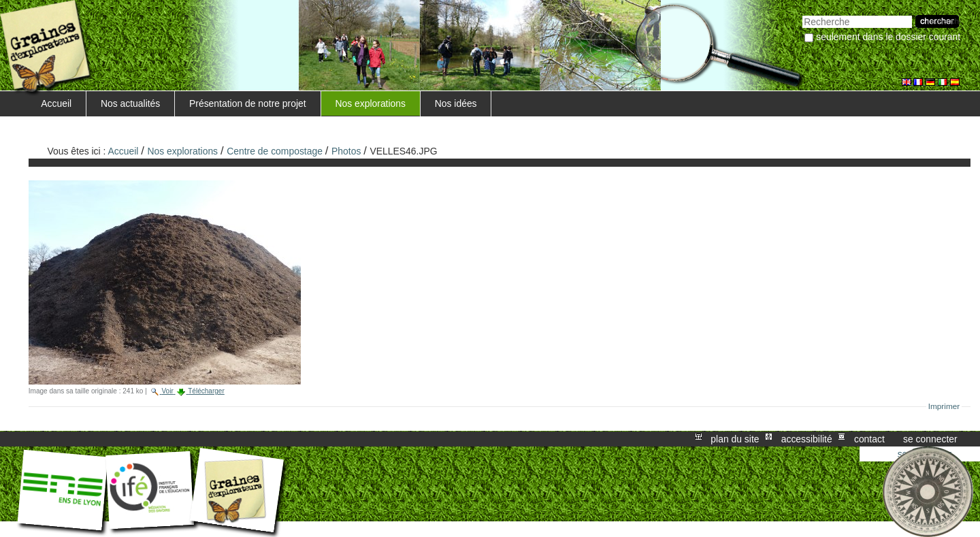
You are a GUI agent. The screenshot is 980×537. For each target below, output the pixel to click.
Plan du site (735, 439)
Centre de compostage (275, 151)
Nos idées (456, 103)
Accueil (56, 103)
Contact (869, 439)
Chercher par (802, 14)
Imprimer (944, 406)
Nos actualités (130, 103)
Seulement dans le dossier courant (888, 37)
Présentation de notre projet (248, 103)
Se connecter (930, 439)
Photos (346, 151)
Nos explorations (370, 103)
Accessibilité (807, 439)
